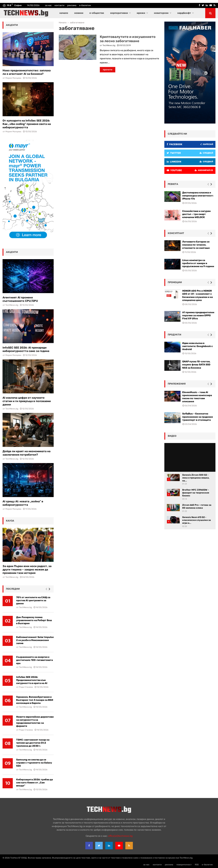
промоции (175, 282)
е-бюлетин (85, 5)
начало (64, 13)
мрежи (141, 13)
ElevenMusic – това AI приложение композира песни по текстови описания (197, 397)
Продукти (174, 335)
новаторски (161, 13)
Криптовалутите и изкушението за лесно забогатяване (128, 39)
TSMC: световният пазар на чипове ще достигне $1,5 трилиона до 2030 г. (33, 743)
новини (79, 13)
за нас (48, 5)
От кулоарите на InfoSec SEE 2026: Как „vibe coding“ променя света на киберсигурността (27, 124)
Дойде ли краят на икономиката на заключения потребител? (26, 453)
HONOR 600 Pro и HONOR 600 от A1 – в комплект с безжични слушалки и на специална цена (197, 296)
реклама (72, 5)
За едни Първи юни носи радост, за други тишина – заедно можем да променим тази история (27, 570)
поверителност (184, 865)
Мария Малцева (13, 78)
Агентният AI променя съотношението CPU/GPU (20, 299)
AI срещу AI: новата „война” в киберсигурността (23, 503)
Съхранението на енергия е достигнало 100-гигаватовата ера (34, 660)
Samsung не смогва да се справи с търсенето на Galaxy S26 (34, 763)
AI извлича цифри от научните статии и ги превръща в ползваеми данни (27, 401)
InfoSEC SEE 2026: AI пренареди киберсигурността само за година (26, 349)
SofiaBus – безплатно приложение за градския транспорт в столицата (197, 417)
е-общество (97, 13)
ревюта (173, 184)
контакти (59, 5)
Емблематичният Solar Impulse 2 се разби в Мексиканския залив (35, 640)
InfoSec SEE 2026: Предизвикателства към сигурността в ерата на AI (32, 680)
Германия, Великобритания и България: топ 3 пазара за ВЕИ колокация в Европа (35, 700)
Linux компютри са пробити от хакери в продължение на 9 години (198, 263)
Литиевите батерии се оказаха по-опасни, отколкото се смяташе (196, 245)
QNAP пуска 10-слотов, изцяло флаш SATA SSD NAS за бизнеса (196, 365)
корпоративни (119, 13)
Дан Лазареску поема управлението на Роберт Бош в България (34, 620)
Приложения (177, 384)
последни (13, 589)
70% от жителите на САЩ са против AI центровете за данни (33, 600)
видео (172, 436)
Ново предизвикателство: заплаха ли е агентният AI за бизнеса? (27, 72)
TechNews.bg (109, 45)
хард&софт (184, 13)
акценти (12, 25)
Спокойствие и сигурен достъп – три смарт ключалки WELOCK (196, 214)
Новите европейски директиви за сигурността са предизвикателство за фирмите (35, 721)
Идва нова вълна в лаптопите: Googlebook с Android (197, 346)
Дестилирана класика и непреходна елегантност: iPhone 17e (198, 196)
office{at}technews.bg (120, 836)
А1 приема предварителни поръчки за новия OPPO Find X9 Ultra (198, 315)
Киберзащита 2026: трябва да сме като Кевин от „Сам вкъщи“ (34, 783)
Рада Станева (26, 687)
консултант (176, 233)
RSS (197, 865)
